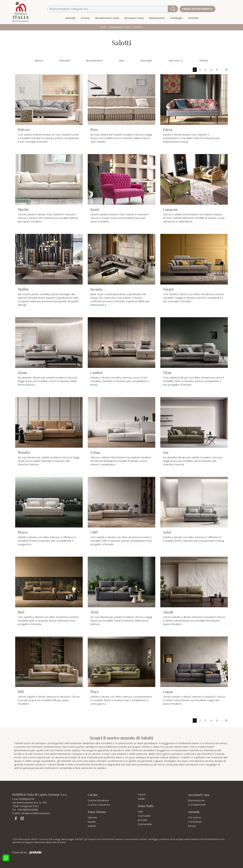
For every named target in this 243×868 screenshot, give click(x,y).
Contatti (193, 18)
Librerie (92, 818)
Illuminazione (196, 801)
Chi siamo (195, 818)
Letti (140, 812)
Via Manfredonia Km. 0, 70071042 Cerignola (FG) (29, 804)
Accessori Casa (134, 18)
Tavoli (142, 795)
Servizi (192, 826)
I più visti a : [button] (176, 61)
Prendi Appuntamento (198, 9)
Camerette (145, 824)
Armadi (143, 820)
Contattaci (195, 822)
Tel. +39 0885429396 (25, 810)
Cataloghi (176, 18)
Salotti (138, 27)
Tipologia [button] (146, 61)
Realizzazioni (157, 18)
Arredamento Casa (107, 18)
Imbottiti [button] (65, 61)
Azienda (70, 18)
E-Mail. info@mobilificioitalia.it (31, 813)
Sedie (141, 799)
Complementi (197, 805)
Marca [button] (39, 61)
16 (226, 70)
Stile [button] (122, 61)
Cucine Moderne (98, 801)
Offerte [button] (204, 61)
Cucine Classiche (99, 805)
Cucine (85, 18)
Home (103, 27)
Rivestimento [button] (94, 61)
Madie (92, 822)
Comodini (144, 816)
